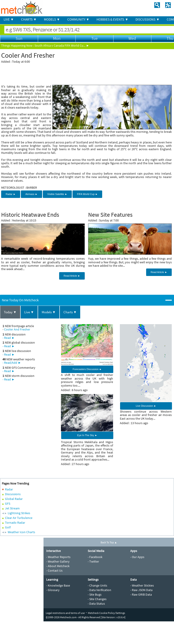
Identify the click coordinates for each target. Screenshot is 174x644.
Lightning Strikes (19, 513)
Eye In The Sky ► (87, 435)
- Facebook (95, 557)
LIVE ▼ (9, 19)
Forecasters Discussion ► (87, 369)
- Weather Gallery (58, 561)
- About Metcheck (58, 566)
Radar (9, 489)
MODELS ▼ (52, 19)
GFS (8, 504)
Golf (8, 527)
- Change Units (97, 585)
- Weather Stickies (142, 585)
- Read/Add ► (12, 363)
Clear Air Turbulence (19, 518)
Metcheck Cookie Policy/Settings (106, 613)
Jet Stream (12, 508)
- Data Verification (99, 590)
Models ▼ (49, 312)
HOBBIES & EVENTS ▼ (112, 19)
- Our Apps (137, 557)
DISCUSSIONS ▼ (147, 19)
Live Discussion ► (146, 406)
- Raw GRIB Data (141, 594)
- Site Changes (97, 599)
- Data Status (96, 604)
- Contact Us (54, 570)
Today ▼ (10, 312)
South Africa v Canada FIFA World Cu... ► (62, 45)
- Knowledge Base (58, 585)
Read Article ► (72, 276)
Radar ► (11, 194)
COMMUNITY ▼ (78, 19)
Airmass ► (31, 194)
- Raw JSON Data (141, 590)
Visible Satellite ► (57, 194)
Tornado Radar (15, 523)
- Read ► (9, 338)
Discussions (13, 494)
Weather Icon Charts (21, 532)
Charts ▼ (70, 312)
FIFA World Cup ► (87, 194)
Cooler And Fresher (17, 329)
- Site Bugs (95, 594)
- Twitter (93, 561)
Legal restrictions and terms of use (65, 613)
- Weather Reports (58, 557)
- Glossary (53, 590)
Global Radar (14, 499)
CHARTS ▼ (29, 19)
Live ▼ (29, 312)
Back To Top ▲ (109, 542)
